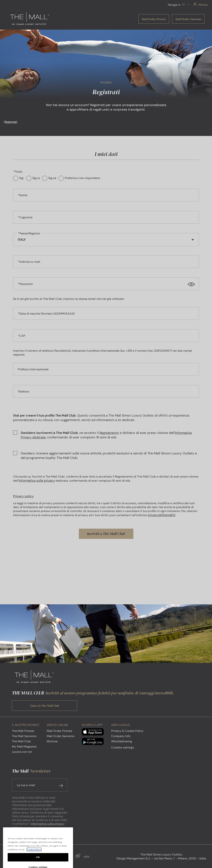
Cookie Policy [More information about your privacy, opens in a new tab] (34, 860)
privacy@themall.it (162, 515)
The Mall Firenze (23, 731)
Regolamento (109, 433)
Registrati (11, 122)
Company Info (121, 736)
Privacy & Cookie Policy (127, 731)
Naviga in (174, 5)
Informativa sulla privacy (37, 481)
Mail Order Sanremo (61, 736)
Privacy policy (23, 496)
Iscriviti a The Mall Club (106, 534)
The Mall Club (21, 741)
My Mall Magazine (24, 747)
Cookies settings (123, 747)
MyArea (52, 741)
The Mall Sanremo (24, 736)
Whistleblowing (122, 741)
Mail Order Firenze (59, 731)
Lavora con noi (22, 752)
